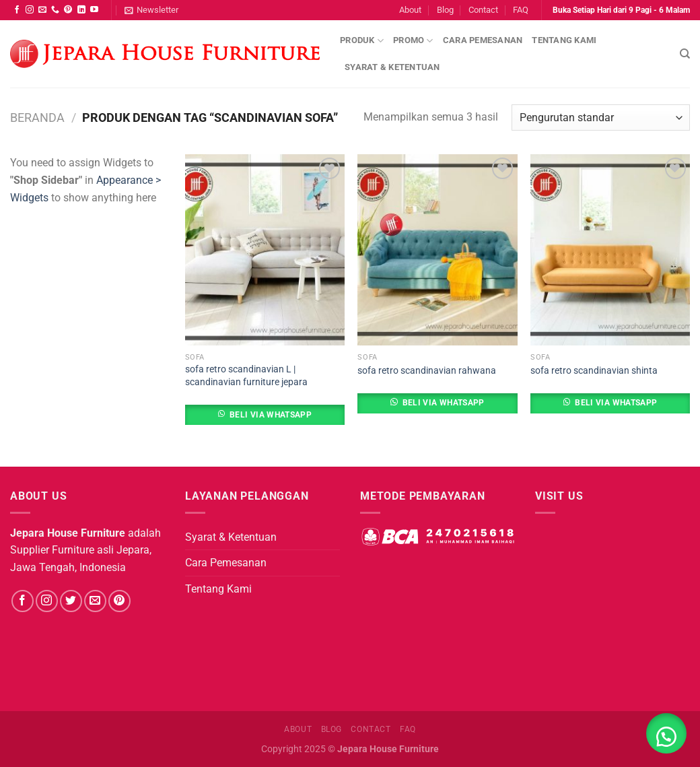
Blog (445, 10)
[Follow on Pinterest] (68, 10)
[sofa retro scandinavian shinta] (610, 250)
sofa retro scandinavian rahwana (427, 371)
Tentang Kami (564, 40)
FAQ (521, 10)
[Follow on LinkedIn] (81, 10)
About (410, 10)
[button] (666, 733)
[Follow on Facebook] (17, 10)
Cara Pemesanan (483, 40)
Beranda (37, 118)
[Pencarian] (685, 54)
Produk (362, 41)
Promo (413, 41)
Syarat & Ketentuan (392, 67)
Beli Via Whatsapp (271, 415)
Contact (483, 10)
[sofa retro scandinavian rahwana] (437, 250)
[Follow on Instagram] (30, 10)
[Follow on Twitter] (71, 601)
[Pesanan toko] (601, 118)
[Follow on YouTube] (94, 10)
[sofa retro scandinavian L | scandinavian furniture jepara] (265, 250)
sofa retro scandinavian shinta (594, 371)
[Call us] (55, 10)
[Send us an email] (42, 10)
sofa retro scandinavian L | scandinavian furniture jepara (246, 376)
